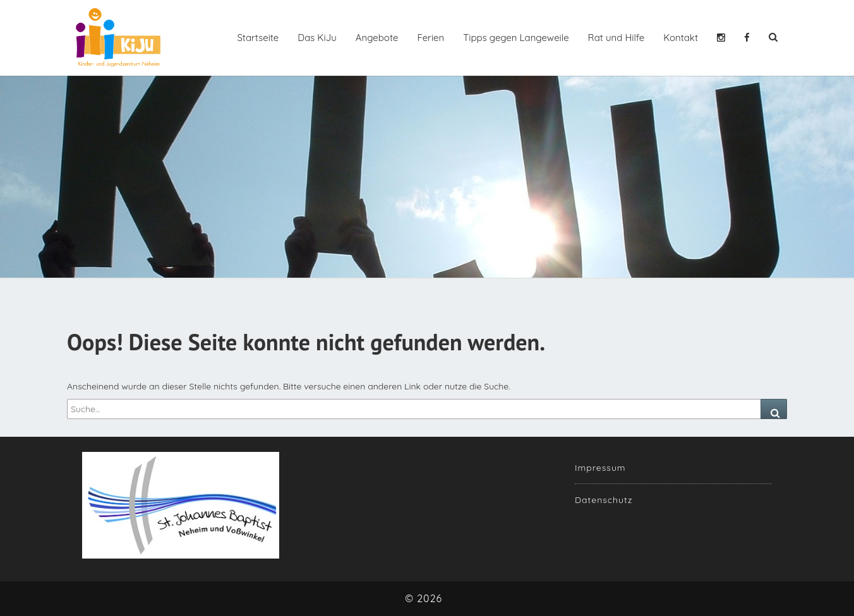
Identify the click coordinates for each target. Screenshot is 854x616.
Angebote (377, 38)
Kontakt (681, 38)
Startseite (258, 38)
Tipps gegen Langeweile (516, 38)
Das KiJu (317, 38)
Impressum (600, 468)
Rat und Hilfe (616, 38)
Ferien (430, 38)
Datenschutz (604, 500)
